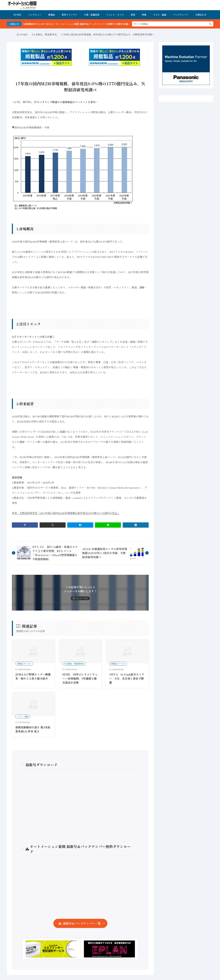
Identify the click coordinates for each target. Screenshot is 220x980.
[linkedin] (136, 525)
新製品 (52, 15)
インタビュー (35, 15)
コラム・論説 (160, 15)
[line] (108, 525)
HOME (17, 15)
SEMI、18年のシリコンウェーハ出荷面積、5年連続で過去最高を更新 (80, 678)
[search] (210, 24)
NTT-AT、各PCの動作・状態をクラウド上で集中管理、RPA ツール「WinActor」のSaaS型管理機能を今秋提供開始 (55, 553)
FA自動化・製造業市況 (44, 34)
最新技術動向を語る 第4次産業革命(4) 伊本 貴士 (33, 729)
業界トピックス (69, 15)
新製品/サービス (24, 664)
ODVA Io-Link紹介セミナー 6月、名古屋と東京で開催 (127, 678)
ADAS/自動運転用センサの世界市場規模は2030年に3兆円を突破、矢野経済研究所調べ (105, 553)
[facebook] (25, 525)
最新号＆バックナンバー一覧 (82, 923)
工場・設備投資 (92, 15)
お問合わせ (201, 15)
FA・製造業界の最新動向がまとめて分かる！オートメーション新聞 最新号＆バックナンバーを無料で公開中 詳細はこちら (83, 24)
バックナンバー (181, 15)
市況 (133, 15)
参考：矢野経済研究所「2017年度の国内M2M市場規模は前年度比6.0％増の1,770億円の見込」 (66, 513)
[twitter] (53, 525)
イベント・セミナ (115, 15)
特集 (144, 15)
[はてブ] (80, 525)
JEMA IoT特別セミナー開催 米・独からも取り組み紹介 (33, 676)
